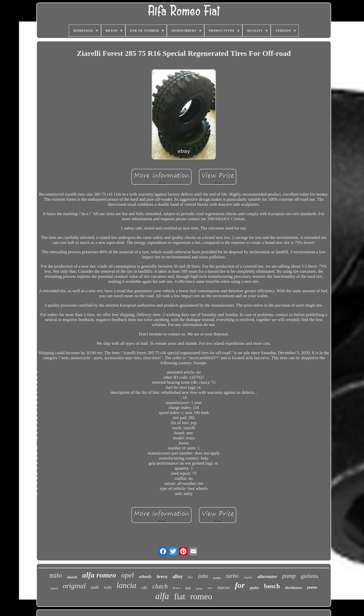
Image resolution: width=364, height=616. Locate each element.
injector (224, 588)
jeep (188, 588)
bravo (177, 588)
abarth (72, 577)
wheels (145, 577)
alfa (162, 596)
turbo (232, 576)
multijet (217, 578)
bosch (272, 586)
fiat (180, 597)
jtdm (203, 576)
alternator (267, 576)
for (240, 585)
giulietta (310, 576)
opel (128, 575)
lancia (126, 585)
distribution (294, 588)
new (210, 588)
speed (54, 588)
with (108, 587)
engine (248, 577)
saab (95, 587)
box (190, 577)
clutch (160, 586)
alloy (178, 576)
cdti (144, 588)
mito (56, 575)
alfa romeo (99, 575)
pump (289, 576)
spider (199, 588)
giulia (254, 588)
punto (312, 587)
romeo (201, 596)
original (74, 586)
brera (162, 576)
